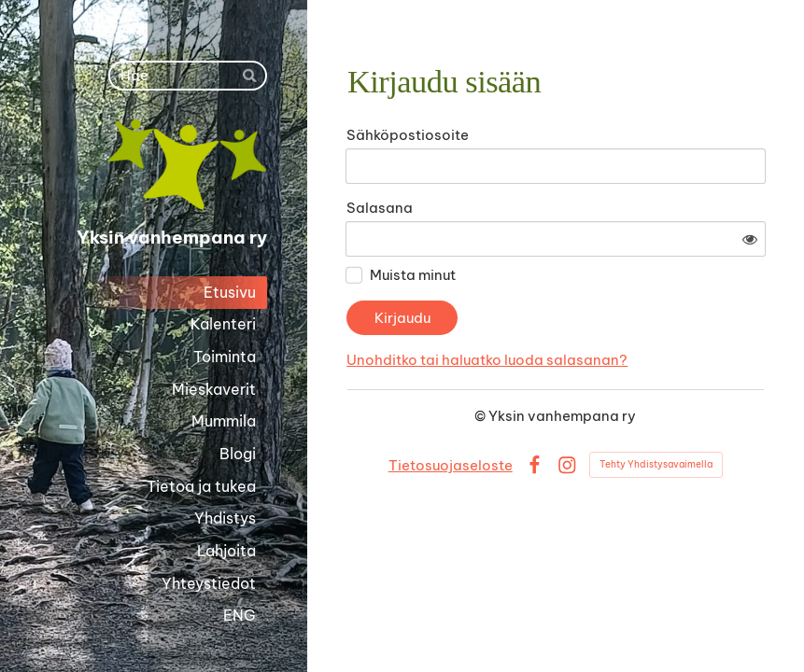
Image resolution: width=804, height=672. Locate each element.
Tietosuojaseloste (451, 465)
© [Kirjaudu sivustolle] (481, 416)
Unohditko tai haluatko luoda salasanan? (487, 360)
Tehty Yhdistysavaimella (656, 464)
